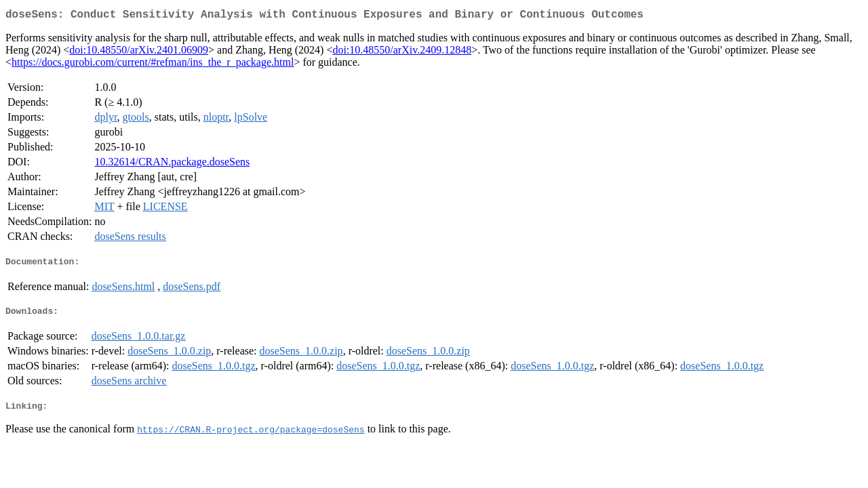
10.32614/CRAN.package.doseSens (172, 164)
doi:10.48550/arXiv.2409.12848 (402, 53)
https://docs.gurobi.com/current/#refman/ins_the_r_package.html (153, 65)
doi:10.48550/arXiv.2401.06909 (139, 53)
